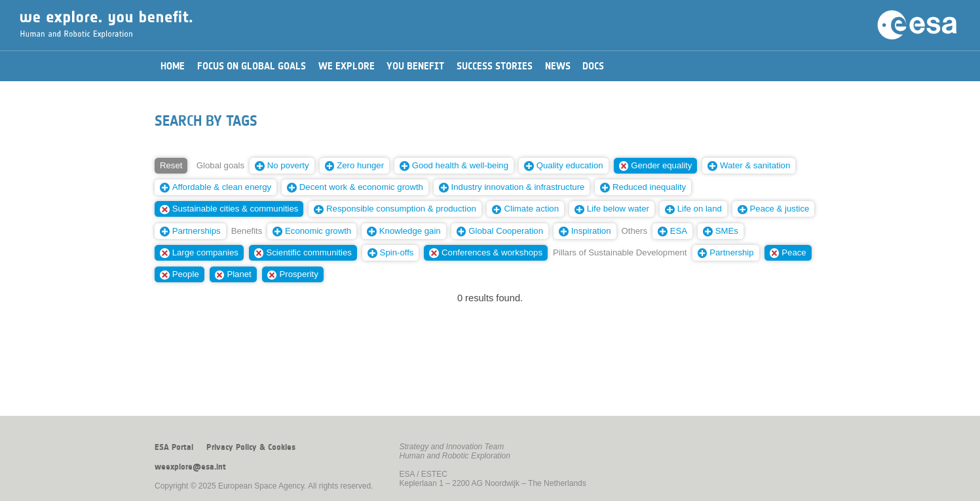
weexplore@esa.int (190, 467)
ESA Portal (174, 447)
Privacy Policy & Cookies (251, 447)
